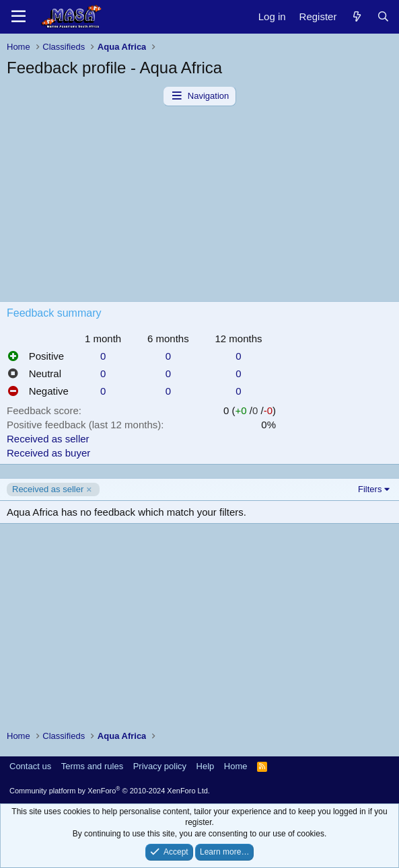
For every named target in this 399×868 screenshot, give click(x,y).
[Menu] (19, 17)
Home (236, 766)
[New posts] (356, 16)
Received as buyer (48, 453)
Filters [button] (370, 489)
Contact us (30, 766)
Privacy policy (160, 766)
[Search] (383, 16)
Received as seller (48, 439)
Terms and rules (92, 766)
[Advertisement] (199, 207)
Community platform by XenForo (110, 791)
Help (206, 766)
